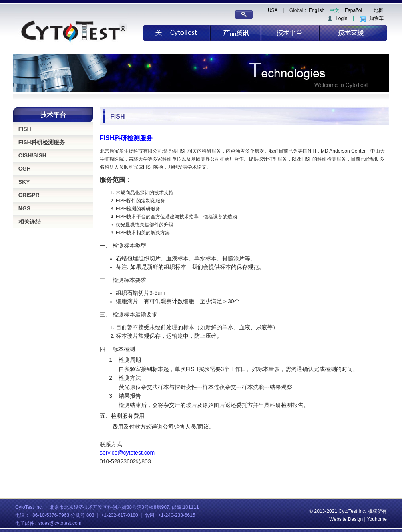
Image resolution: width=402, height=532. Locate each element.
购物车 (371, 18)
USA (273, 10)
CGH (25, 169)
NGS (24, 208)
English (317, 10)
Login (337, 18)
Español (353, 10)
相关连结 (30, 222)
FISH (25, 129)
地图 (379, 10)
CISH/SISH (32, 155)
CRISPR (29, 195)
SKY (24, 182)
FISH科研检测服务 (42, 142)
